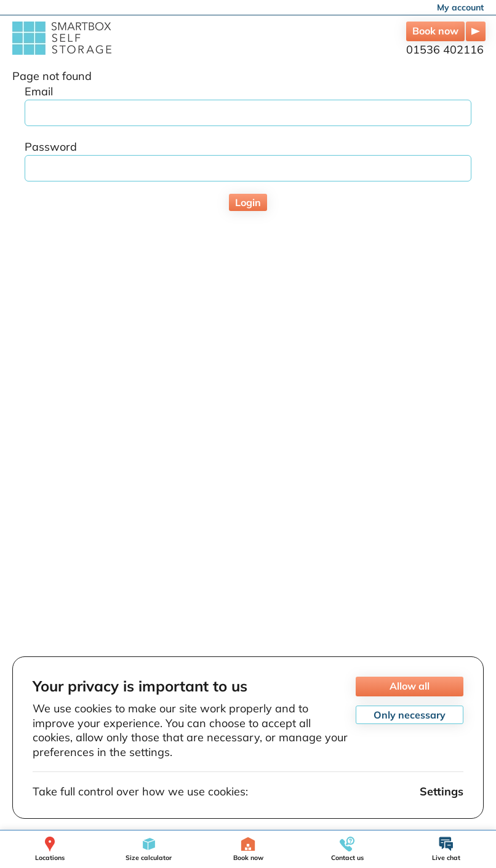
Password (51, 147)
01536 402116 (445, 50)
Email (39, 91)
